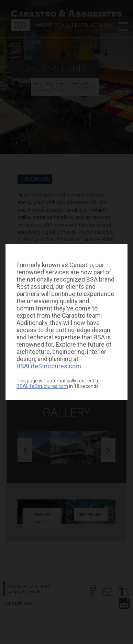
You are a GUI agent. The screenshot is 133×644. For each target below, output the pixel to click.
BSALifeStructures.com (49, 366)
